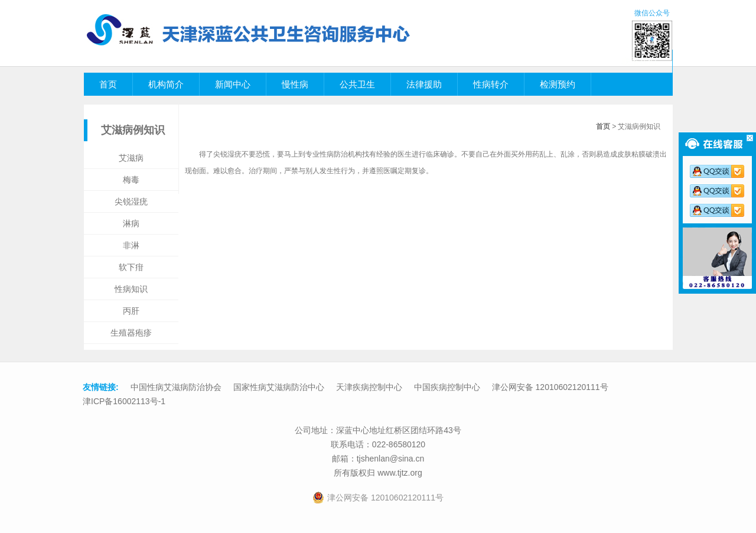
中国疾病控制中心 (447, 387)
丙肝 (131, 311)
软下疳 (131, 267)
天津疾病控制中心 (369, 387)
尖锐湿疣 (131, 201)
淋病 (131, 223)
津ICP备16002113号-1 (124, 401)
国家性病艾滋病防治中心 (279, 387)
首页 (603, 126)
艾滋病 (131, 158)
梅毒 (131, 180)
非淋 (131, 245)
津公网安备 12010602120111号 (550, 387)
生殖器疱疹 (131, 333)
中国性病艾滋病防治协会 (176, 387)
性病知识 (131, 289)
